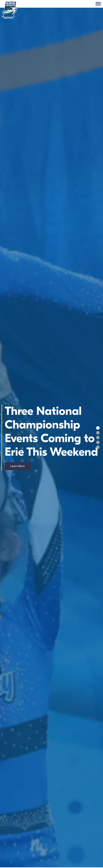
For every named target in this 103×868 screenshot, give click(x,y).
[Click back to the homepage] (10, 10)
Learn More (18, 466)
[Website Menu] (98, 4)
